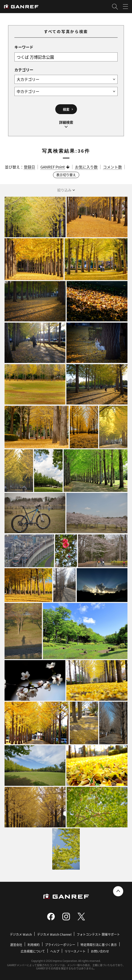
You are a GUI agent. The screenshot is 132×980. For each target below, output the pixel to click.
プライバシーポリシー (60, 945)
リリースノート (75, 951)
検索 (66, 109)
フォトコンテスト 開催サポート (98, 934)
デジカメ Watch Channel (54, 934)
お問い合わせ (100, 951)
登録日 (29, 167)
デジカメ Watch (21, 934)
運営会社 (16, 945)
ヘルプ (55, 951)
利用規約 (34, 945)
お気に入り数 (86, 167)
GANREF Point (53, 167)
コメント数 (112, 167)
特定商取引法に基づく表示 (99, 945)
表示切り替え (66, 175)
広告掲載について (33, 951)
